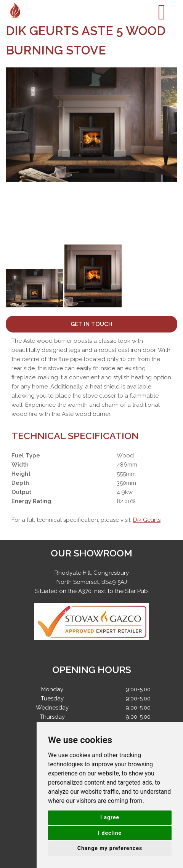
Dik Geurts (147, 520)
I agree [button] (110, 817)
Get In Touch (91, 324)
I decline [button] (110, 833)
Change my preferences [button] (110, 848)
